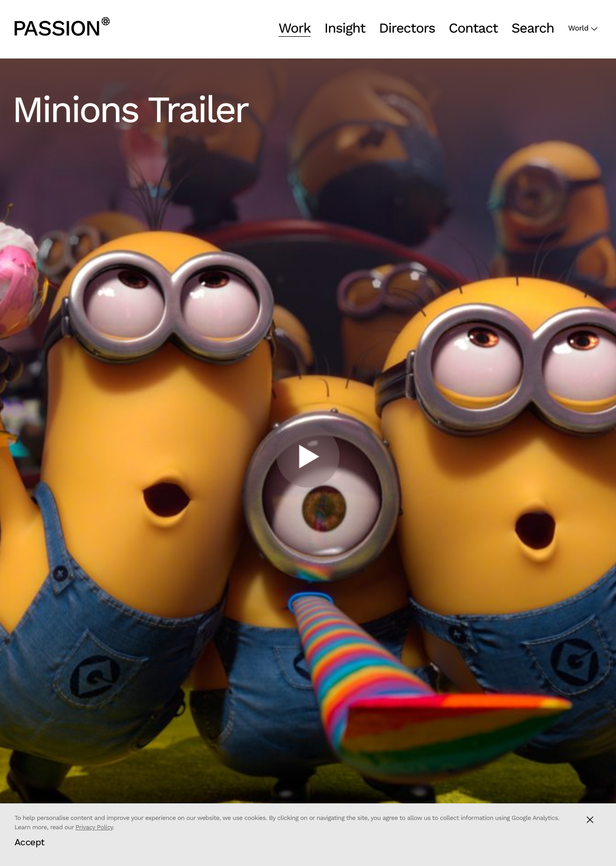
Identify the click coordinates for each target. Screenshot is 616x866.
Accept (30, 842)
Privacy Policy (94, 827)
